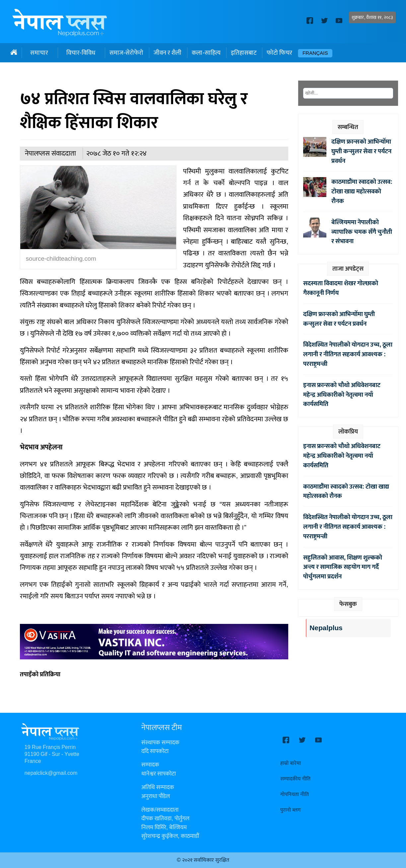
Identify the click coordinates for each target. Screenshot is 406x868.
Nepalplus (326, 628)
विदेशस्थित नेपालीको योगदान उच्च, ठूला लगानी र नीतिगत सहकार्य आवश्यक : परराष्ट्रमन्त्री (348, 354)
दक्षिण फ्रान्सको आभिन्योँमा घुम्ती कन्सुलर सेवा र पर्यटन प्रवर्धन (361, 151)
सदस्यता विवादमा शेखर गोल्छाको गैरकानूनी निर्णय (341, 288)
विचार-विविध (81, 53)
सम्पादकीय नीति (295, 779)
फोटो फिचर (279, 53)
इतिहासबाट (244, 53)
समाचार (39, 53)
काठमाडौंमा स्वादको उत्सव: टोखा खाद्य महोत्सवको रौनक (362, 191)
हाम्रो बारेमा (291, 763)
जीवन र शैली (168, 53)
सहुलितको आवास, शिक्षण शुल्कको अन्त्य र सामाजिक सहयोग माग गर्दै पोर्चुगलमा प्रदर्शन (343, 567)
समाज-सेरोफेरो (126, 53)
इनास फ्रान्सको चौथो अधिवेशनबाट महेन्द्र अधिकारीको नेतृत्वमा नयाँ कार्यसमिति (342, 395)
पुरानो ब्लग (290, 810)
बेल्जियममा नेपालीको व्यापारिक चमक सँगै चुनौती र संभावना (362, 232)
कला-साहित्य (206, 53)
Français (315, 53)
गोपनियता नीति (295, 795)
